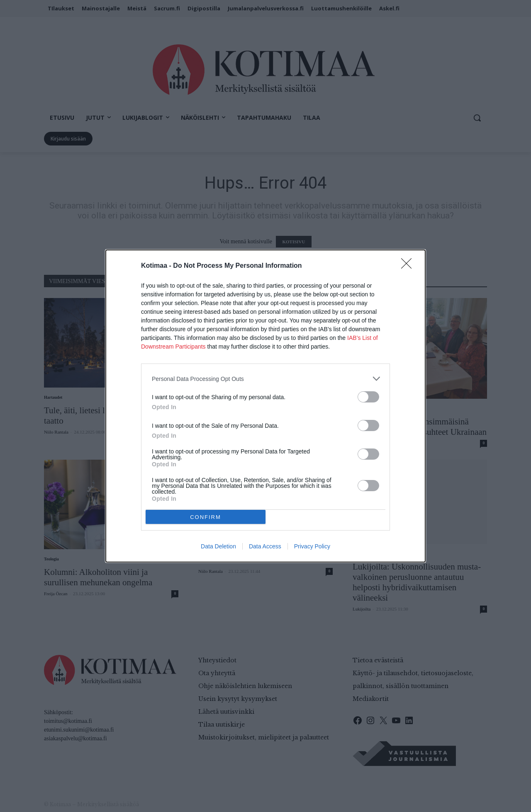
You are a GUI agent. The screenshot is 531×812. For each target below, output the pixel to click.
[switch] (368, 397)
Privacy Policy (312, 546)
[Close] (409, 266)
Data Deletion (218, 546)
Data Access (265, 546)
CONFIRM (206, 517)
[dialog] (265, 406)
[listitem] (265, 379)
